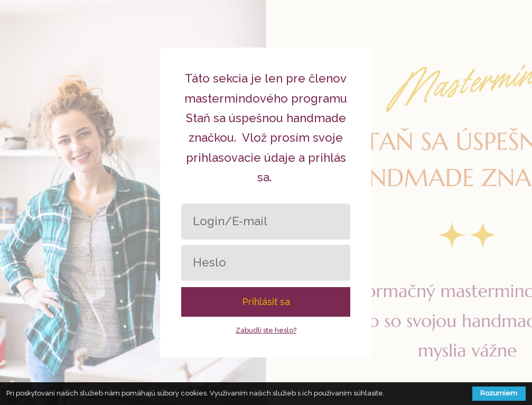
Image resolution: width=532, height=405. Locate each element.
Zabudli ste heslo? (266, 330)
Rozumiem (499, 393)
